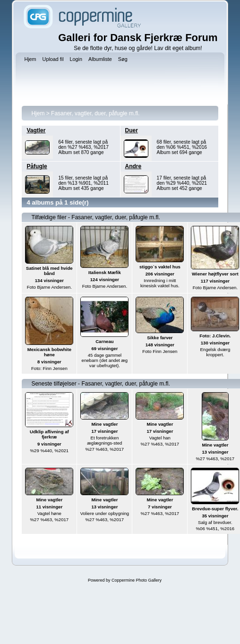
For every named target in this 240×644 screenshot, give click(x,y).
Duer (132, 130)
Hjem (38, 113)
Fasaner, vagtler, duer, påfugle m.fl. (95, 113)
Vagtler (36, 130)
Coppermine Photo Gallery (137, 580)
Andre (133, 166)
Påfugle (37, 166)
